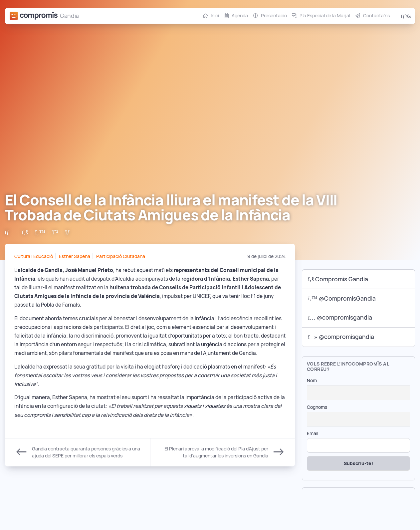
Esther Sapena (75, 256)
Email (313, 433)
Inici (215, 16)
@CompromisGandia (342, 298)
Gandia (69, 16)
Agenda (240, 16)
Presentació (274, 16)
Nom (312, 381)
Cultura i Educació (34, 256)
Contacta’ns (376, 16)
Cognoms (317, 407)
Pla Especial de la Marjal (325, 16)
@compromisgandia (340, 317)
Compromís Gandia (338, 279)
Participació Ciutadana (121, 256)
